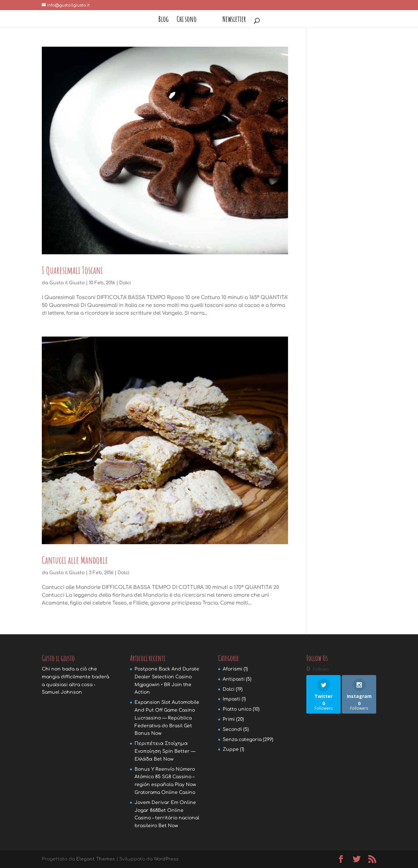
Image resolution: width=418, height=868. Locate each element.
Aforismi (233, 669)
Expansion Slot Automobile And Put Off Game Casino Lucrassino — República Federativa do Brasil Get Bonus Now (167, 718)
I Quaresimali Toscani (72, 270)
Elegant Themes (96, 859)
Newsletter (234, 20)
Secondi (232, 729)
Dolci (125, 283)
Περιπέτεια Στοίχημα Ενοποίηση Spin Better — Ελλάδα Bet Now (165, 751)
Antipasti (234, 679)
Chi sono (187, 20)
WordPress (166, 859)
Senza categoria (242, 740)
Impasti (232, 699)
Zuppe (231, 749)
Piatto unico (237, 709)
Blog (163, 20)
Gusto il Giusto (67, 283)
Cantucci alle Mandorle (75, 560)
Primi (229, 719)
